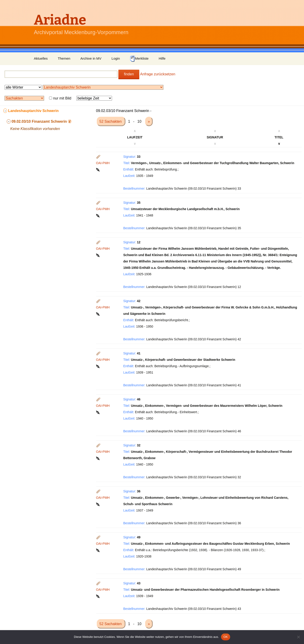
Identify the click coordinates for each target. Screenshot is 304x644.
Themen (64, 58)
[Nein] (298, 637)
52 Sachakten (111, 121)
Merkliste (139, 59)
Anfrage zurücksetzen (158, 74)
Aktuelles (41, 58)
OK (226, 637)
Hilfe (162, 58)
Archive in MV (91, 58)
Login (116, 58)
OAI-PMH (103, 163)
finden (129, 74)
